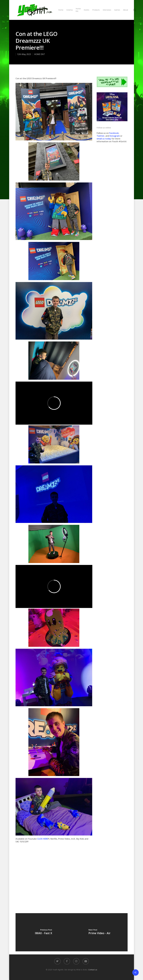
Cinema (69, 10)
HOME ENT (40, 54)
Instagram (115, 136)
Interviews (107, 10)
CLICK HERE (43, 839)
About (126, 10)
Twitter (101, 136)
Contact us (93, 970)
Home (61, 10)
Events (87, 10)
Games (117, 10)
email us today (104, 139)
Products (96, 10)
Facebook (114, 133)
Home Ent (78, 10)
